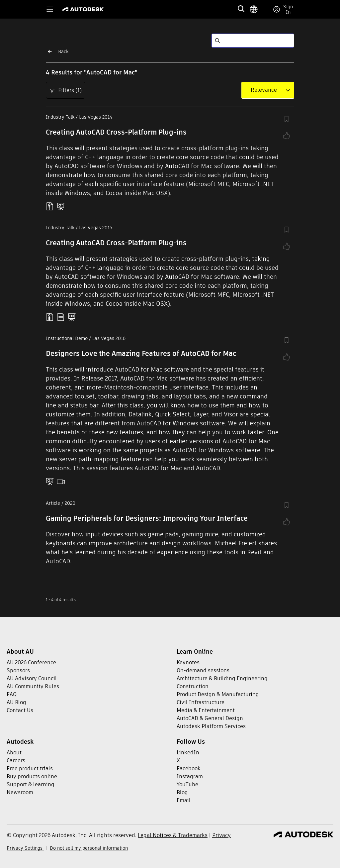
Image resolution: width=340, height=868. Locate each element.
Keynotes (188, 662)
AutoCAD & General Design (210, 718)
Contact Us (20, 710)
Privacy (221, 835)
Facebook (189, 768)
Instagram (190, 776)
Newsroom (20, 792)
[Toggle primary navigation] (50, 9)
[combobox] (264, 90)
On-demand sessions (203, 670)
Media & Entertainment (206, 710)
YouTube (187, 784)
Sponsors (18, 670)
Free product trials (30, 768)
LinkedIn (188, 753)
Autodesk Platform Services (211, 726)
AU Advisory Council (32, 678)
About (14, 753)
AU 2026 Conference (31, 662)
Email (184, 800)
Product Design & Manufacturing (218, 694)
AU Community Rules (33, 686)
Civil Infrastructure (201, 702)
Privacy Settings (25, 848)
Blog (182, 792)
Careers (16, 760)
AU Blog (16, 702)
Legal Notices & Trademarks (173, 835)
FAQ (12, 694)
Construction (193, 686)
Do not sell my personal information (89, 848)
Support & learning (31, 784)
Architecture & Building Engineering (222, 678)
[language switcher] (258, 9)
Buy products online (32, 776)
